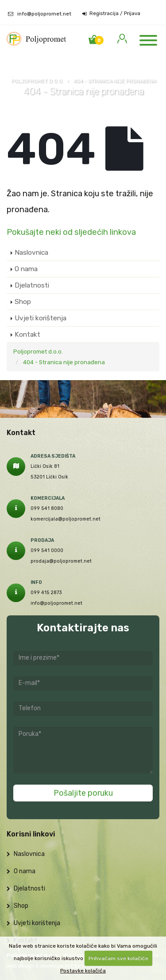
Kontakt (27, 334)
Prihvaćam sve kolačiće (118, 958)
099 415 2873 (46, 593)
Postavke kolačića (83, 971)
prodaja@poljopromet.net (61, 561)
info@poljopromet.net (44, 14)
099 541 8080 (47, 508)
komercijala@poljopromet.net (66, 519)
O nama (26, 269)
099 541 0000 (47, 550)
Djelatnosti (32, 285)
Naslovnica (31, 252)
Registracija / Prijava (111, 14)
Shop (23, 301)
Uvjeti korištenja (41, 318)
